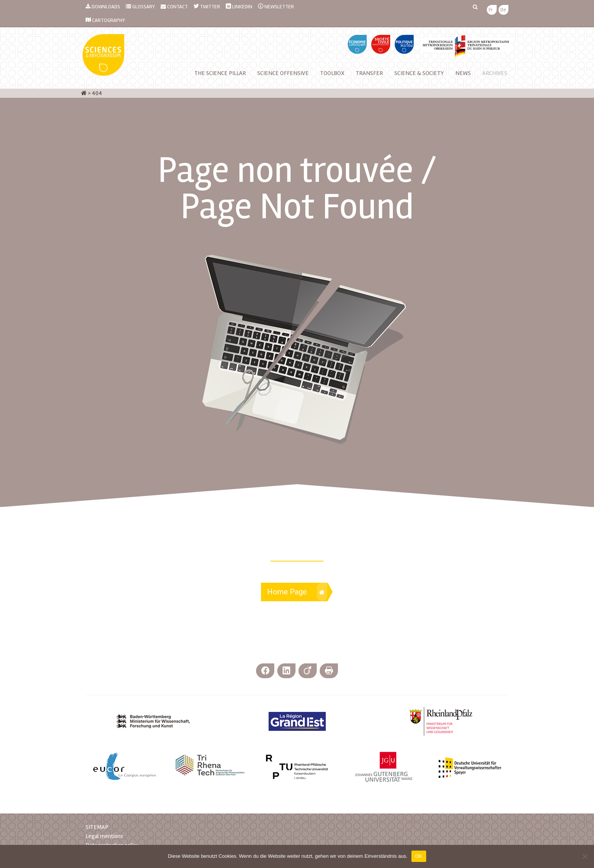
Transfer (369, 73)
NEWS (463, 73)
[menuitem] (491, 10)
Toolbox (332, 73)
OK (419, 856)
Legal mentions (104, 836)
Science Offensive (283, 73)
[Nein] (585, 856)
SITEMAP (97, 827)
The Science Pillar (220, 73)
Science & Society (419, 73)
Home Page (297, 592)
